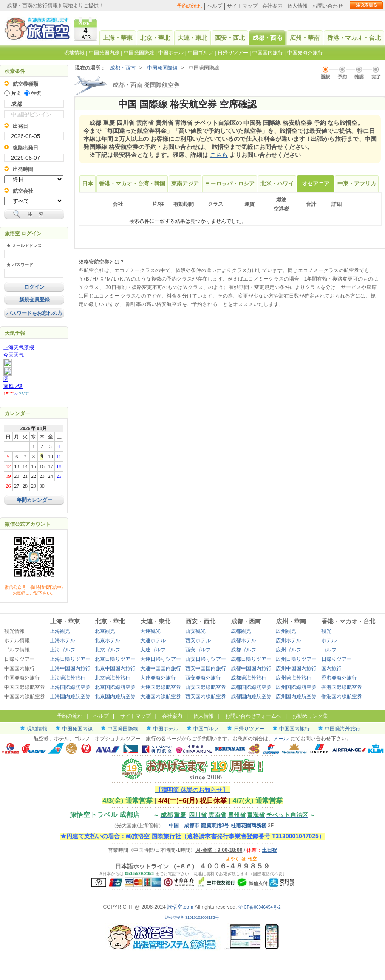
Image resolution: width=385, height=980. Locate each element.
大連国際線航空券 (161, 687)
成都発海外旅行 (249, 678)
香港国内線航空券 (342, 696)
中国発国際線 (139, 53)
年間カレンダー (34, 500)
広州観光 (286, 631)
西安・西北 (230, 38)
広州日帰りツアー (296, 659)
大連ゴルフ (153, 650)
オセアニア (316, 184)
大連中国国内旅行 (161, 668)
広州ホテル (289, 640)
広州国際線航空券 (296, 687)
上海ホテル (62, 640)
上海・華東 (118, 38)
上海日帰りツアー (70, 659)
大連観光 (150, 631)
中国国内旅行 (268, 53)
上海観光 (60, 631)
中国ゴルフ (201, 53)
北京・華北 (155, 38)
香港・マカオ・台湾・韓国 (132, 184)
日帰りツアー (233, 53)
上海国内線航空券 (70, 696)
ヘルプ (215, 6)
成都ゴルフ (243, 650)
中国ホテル (171, 53)
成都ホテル (243, 640)
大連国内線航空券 (161, 696)
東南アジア (185, 184)
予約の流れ (190, 6)
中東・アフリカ (357, 184)
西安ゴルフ (198, 650)
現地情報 (74, 53)
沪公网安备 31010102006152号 (192, 918)
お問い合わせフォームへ (253, 716)
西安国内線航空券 (206, 696)
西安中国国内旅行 (206, 668)
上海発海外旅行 (68, 678)
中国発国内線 (104, 53)
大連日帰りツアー (161, 659)
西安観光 (195, 631)
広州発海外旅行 (294, 678)
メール (281, 739)
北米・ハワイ (277, 184)
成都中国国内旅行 (251, 668)
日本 (88, 184)
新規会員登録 (34, 300)
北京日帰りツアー (115, 659)
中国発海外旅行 (305, 53)
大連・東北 (192, 38)
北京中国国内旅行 (115, 668)
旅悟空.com (180, 907)
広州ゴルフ (289, 650)
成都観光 (241, 631)
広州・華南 (305, 38)
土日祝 (269, 850)
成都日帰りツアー (251, 659)
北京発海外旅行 (113, 678)
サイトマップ (242, 6)
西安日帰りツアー (206, 659)
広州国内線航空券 (296, 696)
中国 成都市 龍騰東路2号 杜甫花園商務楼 (217, 826)
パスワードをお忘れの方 (34, 313)
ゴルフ (329, 650)
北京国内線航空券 (115, 696)
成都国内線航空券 (251, 696)
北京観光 (105, 631)
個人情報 (297, 6)
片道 (16, 93)
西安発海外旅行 (203, 678)
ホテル (329, 640)
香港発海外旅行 (339, 678)
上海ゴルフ (62, 650)
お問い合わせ (328, 6)
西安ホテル (198, 640)
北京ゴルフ (108, 650)
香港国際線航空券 (342, 687)
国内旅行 (331, 668)
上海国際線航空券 (70, 687)
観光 (326, 631)
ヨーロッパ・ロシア (230, 184)
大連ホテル (153, 640)
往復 (36, 93)
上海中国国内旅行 (70, 668)
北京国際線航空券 (115, 687)
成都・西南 (267, 38)
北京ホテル (108, 640)
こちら (219, 155)
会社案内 (272, 6)
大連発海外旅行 (158, 678)
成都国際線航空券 (251, 687)
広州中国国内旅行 (296, 668)
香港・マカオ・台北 (354, 38)
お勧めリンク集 (310, 716)
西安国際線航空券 (206, 687)
